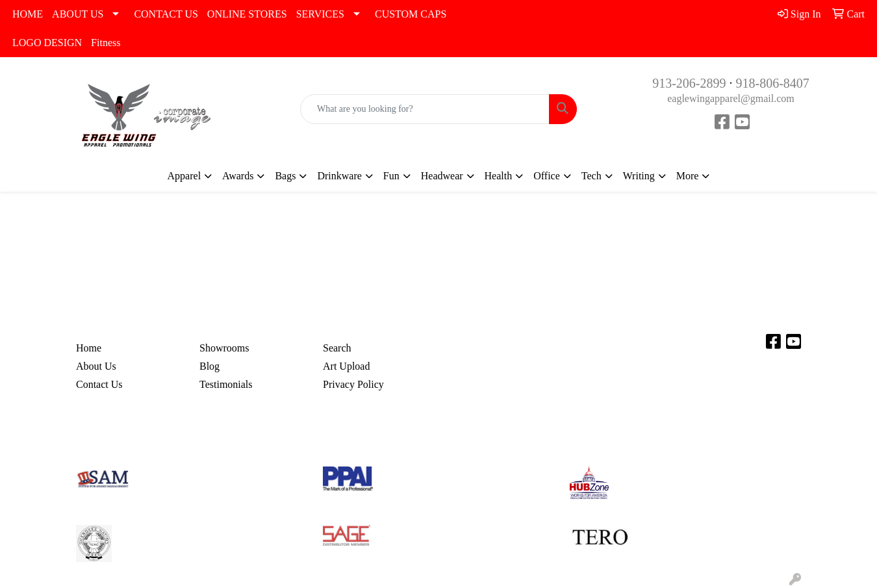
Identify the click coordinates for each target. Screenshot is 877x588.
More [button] (688, 176)
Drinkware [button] (339, 176)
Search (337, 348)
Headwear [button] (442, 176)
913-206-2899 (689, 83)
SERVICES (320, 14)
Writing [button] (639, 176)
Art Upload (346, 366)
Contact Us (99, 384)
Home (89, 348)
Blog (210, 366)
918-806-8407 (773, 83)
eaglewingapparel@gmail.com (731, 98)
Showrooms (224, 348)
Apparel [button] (184, 176)
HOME (28, 14)
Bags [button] (285, 176)
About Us (96, 366)
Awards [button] (238, 176)
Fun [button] (391, 176)
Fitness (106, 43)
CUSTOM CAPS (411, 14)
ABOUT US (78, 14)
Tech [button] (591, 176)
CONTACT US (166, 14)
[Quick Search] (425, 109)
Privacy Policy (353, 384)
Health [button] (499, 176)
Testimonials (226, 384)
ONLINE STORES (247, 14)
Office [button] (547, 176)
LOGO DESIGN (47, 43)
